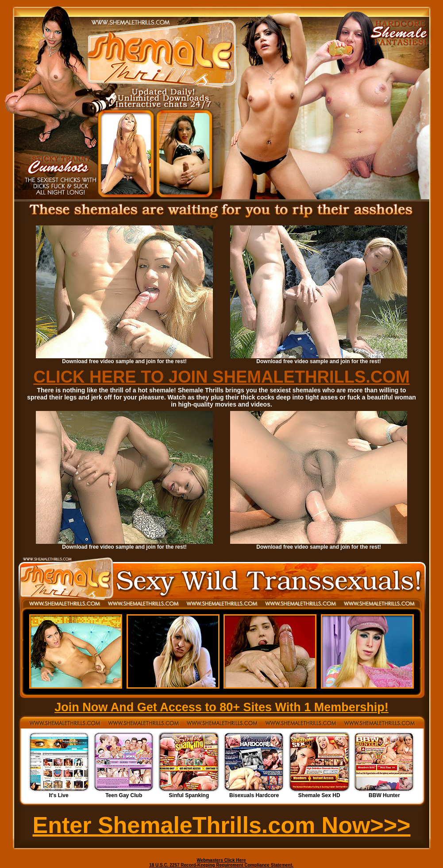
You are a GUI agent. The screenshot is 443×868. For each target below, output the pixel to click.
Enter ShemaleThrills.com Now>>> (222, 825)
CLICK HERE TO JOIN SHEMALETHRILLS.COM (221, 377)
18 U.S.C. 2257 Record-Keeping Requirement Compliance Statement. (221, 865)
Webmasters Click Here (221, 860)
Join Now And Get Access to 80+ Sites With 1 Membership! (221, 707)
